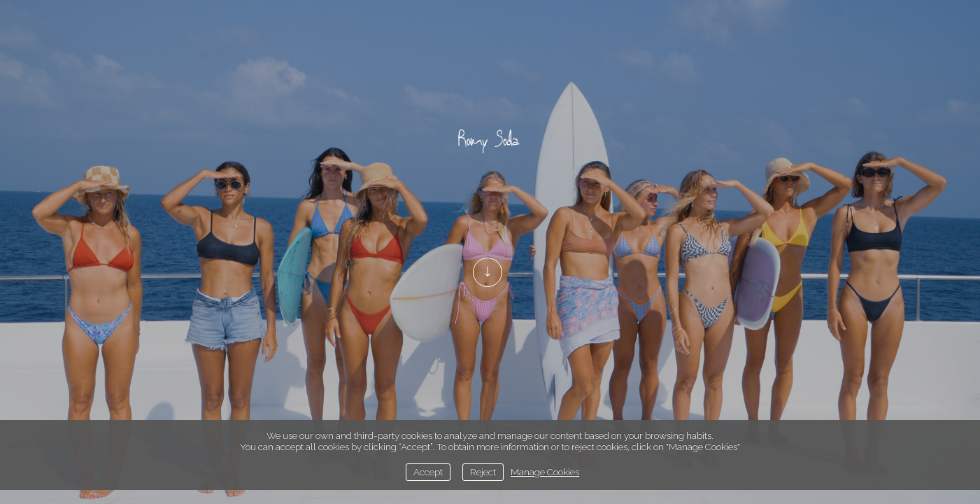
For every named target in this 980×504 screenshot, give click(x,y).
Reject (483, 472)
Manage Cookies (545, 472)
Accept (428, 472)
